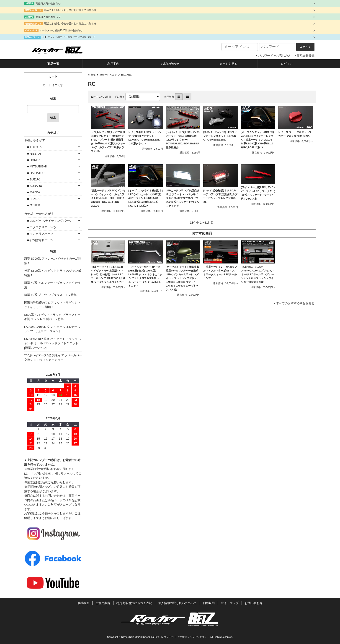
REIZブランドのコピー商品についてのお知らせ (68, 37)
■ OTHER (34, 205)
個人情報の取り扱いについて (177, 603)
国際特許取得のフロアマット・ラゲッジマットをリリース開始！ (52, 305)
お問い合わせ (170, 64)
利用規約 (209, 603)
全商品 (92, 75)
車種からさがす (108, 75)
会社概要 (83, 603)
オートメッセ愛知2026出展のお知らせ (61, 30)
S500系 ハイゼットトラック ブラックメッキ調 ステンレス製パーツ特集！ (52, 317)
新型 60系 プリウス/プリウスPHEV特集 (50, 295)
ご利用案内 (112, 64)
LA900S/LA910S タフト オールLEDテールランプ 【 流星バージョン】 (52, 329)
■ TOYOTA (34, 147)
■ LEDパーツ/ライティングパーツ (49, 221)
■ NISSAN (34, 154)
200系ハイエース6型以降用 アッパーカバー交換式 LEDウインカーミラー (53, 358)
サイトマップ (230, 603)
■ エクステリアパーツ (42, 227)
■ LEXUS (126, 75)
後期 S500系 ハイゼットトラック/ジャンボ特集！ (53, 273)
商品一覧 (53, 64)
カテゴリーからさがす (39, 214)
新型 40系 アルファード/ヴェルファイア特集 (52, 285)
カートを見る (228, 64)
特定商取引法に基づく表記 (134, 603)
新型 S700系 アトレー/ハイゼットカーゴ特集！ (53, 261)
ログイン (287, 64)
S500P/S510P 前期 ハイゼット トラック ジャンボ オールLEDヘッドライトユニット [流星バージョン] (53, 343)
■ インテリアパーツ (40, 234)
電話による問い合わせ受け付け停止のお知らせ (70, 10)
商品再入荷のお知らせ (48, 3)
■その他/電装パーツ (40, 240)
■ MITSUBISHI (37, 166)
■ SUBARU (35, 186)
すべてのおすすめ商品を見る (295, 303)
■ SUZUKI (34, 179)
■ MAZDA (34, 192)
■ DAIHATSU (36, 173)
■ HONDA (34, 160)
